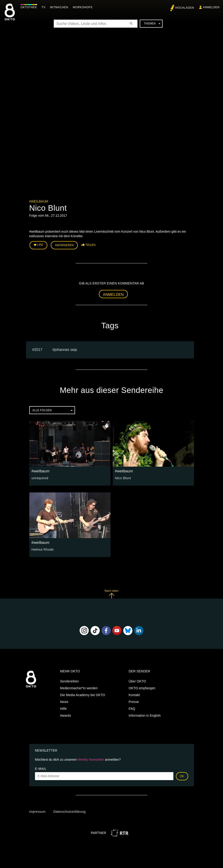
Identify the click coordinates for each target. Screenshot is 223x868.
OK (182, 775)
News (64, 701)
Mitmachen (60, 7)
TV (45, 7)
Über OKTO (137, 681)
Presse (134, 701)
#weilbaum (39, 201)
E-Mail (41, 768)
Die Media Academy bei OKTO (83, 694)
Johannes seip (66, 349)
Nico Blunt (123, 477)
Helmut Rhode (42, 549)
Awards (66, 715)
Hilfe (63, 708)
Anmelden (113, 294)
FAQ (132, 708)
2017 (38, 349)
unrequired (39, 477)
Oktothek (30, 7)
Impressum (37, 811)
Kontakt (134, 694)
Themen (152, 24)
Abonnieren (64, 245)
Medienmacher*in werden (79, 687)
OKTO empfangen (142, 687)
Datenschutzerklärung (69, 811)
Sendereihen (70, 681)
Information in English (145, 715)
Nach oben (111, 593)
